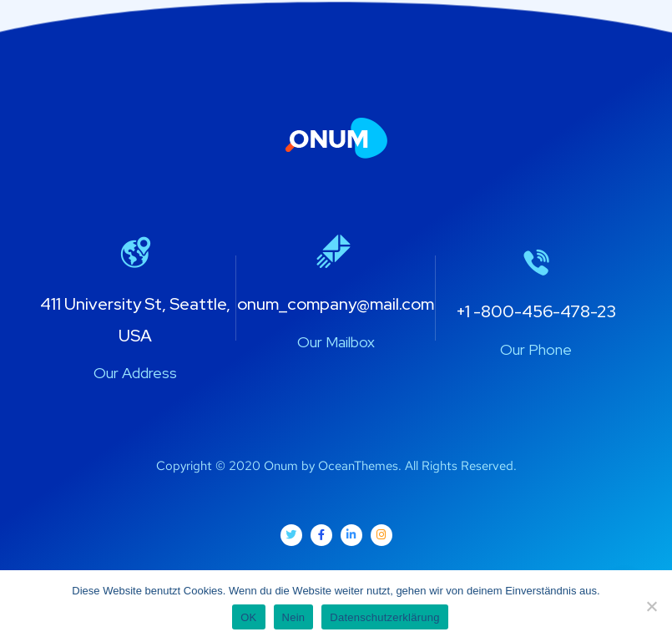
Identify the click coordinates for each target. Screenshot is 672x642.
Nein (294, 617)
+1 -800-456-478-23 (536, 311)
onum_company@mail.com (336, 304)
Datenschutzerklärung (384, 617)
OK (248, 617)
